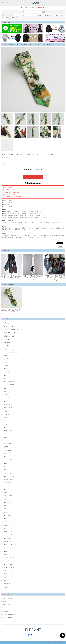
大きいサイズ (59, 15)
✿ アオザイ (7, 551)
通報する (61, 246)
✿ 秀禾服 (6, 554)
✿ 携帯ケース (7, 499)
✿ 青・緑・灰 (7, 541)
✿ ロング (6, 456)
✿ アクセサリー (8, 489)
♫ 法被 (4, 580)
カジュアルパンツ (49, 15)
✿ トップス (7, 368)
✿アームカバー (8, 515)
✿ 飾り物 (6, 388)
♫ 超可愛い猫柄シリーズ (9, 333)
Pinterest (5, 611)
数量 (3, 162)
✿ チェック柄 (7, 473)
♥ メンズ (5, 395)
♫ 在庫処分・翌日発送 (8, 336)
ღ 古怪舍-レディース (9, 349)
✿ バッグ (6, 486)
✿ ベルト (6, 505)
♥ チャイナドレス (7, 450)
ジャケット (27, 15)
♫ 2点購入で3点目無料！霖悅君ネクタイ (13, 329)
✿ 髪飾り (6, 492)
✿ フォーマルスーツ (9, 564)
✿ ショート (7, 453)
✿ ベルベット (7, 469)
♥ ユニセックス (6, 440)
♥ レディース (6, 414)
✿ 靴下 (6, 509)
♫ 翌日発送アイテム (8, 326)
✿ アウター (7, 404)
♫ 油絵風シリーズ (7, 574)
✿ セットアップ (8, 375)
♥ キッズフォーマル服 (8, 557)
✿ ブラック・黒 (8, 535)
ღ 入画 (6, 362)
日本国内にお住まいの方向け (33, 183)
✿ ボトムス (7, 378)
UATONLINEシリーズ (16, 18)
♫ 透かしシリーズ (7, 577)
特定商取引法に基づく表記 (10, 618)
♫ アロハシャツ (7, 584)
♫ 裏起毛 (5, 587)
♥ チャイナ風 (6, 346)
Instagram (6, 608)
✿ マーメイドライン (9, 460)
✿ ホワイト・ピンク (9, 531)
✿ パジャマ (7, 391)
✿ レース (6, 466)
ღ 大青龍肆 (7, 359)
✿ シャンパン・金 (8, 538)
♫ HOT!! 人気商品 (7, 339)
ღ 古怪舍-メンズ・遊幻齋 (10, 352)
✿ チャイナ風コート (9, 382)
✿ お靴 (6, 411)
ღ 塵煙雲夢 (7, 365)
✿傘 (5, 518)
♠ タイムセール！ (7, 590)
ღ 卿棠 (6, 355)
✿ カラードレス (8, 544)
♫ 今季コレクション (8, 323)
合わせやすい (6, 18)
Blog (4, 601)
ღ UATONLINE (7, 443)
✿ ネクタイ (7, 512)
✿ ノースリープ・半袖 (10, 476)
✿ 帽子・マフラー (8, 496)
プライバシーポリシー (9, 614)
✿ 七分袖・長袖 (8, 479)
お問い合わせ (6, 604)
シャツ (41, 15)
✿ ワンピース (7, 372)
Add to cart (33, 177)
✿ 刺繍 (6, 463)
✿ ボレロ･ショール (9, 567)
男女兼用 (34, 15)
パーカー (16, 15)
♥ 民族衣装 (5, 548)
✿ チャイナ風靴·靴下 (9, 385)
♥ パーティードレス (8, 522)
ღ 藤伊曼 (6, 447)
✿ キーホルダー (8, 502)
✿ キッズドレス (8, 561)
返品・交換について (8, 598)
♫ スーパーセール (7, 342)
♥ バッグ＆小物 (6, 483)
